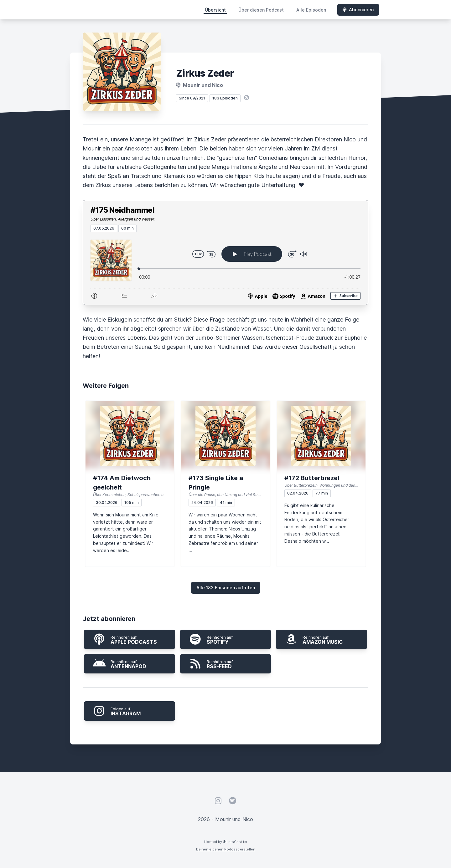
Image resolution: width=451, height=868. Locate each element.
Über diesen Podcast (261, 10)
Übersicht (215, 10)
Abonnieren (358, 10)
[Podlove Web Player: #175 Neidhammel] (225, 268)
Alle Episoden (311, 10)
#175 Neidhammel (122, 210)
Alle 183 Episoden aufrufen (226, 588)
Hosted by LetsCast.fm (226, 842)
